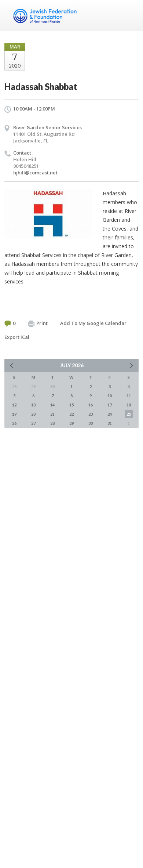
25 (129, 414)
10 (110, 396)
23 (91, 414)
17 (110, 405)
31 (110, 423)
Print (38, 323)
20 (33, 414)
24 (110, 414)
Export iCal (17, 337)
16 (91, 405)
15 (71, 405)
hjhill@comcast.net (35, 173)
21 (52, 414)
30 (91, 423)
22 (71, 414)
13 (33, 405)
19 (14, 414)
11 (129, 396)
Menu (130, 15)
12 (14, 405)
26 (14, 423)
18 (129, 405)
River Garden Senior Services (47, 127)
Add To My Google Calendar (93, 323)
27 (33, 423)
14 (52, 405)
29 (71, 423)
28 (52, 423)
